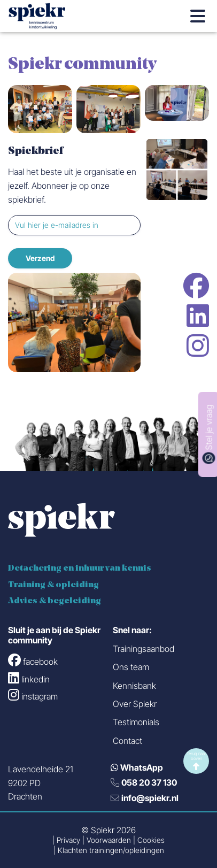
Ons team (131, 667)
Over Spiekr (135, 704)
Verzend (40, 258)
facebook (196, 286)
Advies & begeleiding (55, 601)
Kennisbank (134, 686)
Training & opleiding (53, 585)
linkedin (198, 316)
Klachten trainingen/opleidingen (111, 851)
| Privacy (66, 840)
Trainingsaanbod (144, 649)
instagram (198, 345)
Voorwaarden (109, 840)
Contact (127, 741)
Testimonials (136, 722)
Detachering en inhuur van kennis (80, 569)
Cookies (151, 840)
